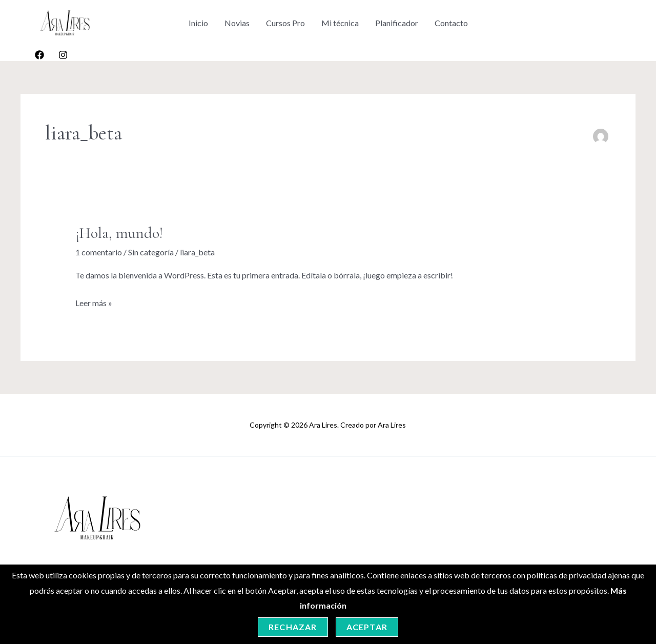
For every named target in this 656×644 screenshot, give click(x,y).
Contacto (451, 23)
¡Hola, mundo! (119, 233)
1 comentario (99, 252)
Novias (237, 23)
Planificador (397, 23)
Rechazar (293, 627)
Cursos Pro (285, 23)
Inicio (198, 23)
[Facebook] (39, 55)
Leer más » (94, 301)
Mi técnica (340, 23)
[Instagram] (63, 55)
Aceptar (367, 627)
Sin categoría (151, 252)
